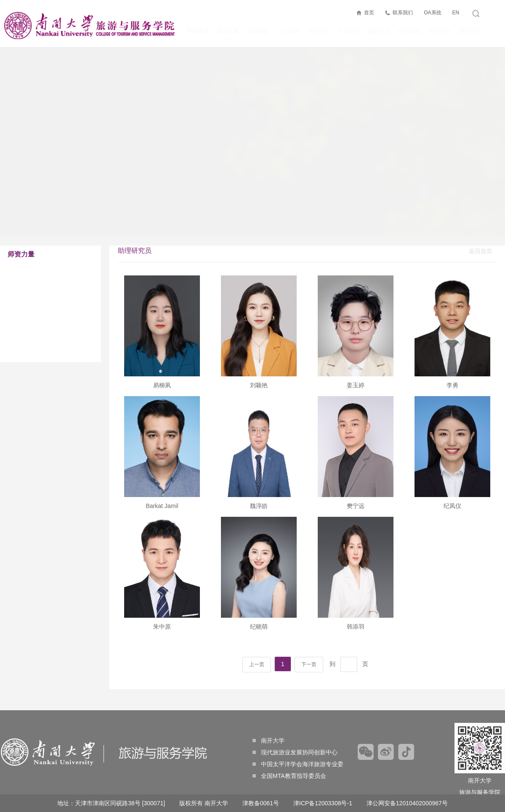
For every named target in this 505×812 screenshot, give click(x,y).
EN (456, 13)
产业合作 (348, 31)
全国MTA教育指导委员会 (289, 776)
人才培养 (288, 31)
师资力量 (228, 34)
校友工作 (470, 31)
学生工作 (439, 31)
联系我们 (403, 13)
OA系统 (432, 13)
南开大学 (268, 741)
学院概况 (197, 31)
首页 (369, 13)
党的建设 (258, 31)
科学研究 (319, 31)
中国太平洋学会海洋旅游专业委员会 (304, 764)
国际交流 (379, 31)
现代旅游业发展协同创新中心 (295, 752)
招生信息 (409, 31)
